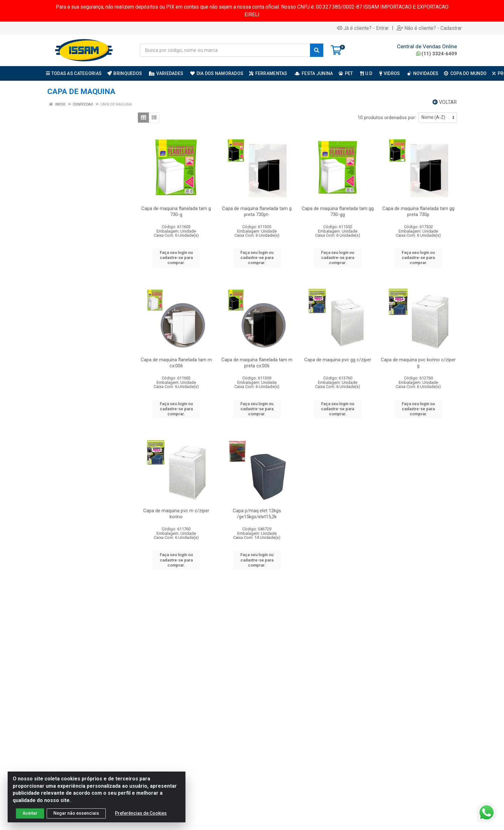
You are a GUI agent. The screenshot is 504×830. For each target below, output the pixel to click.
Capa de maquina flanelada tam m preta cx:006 (257, 363)
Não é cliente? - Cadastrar (429, 28)
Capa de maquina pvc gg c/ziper (338, 360)
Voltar (445, 102)
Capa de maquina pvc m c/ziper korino (176, 514)
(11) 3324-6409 (437, 54)
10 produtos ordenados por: (387, 118)
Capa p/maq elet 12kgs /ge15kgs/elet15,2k (257, 514)
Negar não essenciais (76, 813)
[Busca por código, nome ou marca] (225, 50)
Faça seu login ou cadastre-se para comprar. (176, 258)
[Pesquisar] (317, 50)
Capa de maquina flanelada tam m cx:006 (176, 363)
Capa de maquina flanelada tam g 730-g (176, 211)
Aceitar (30, 813)
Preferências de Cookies (141, 813)
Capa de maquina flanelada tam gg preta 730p (418, 211)
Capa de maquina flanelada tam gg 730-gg (338, 211)
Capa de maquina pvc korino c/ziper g (418, 363)
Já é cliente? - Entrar (363, 28)
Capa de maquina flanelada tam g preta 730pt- (257, 211)
